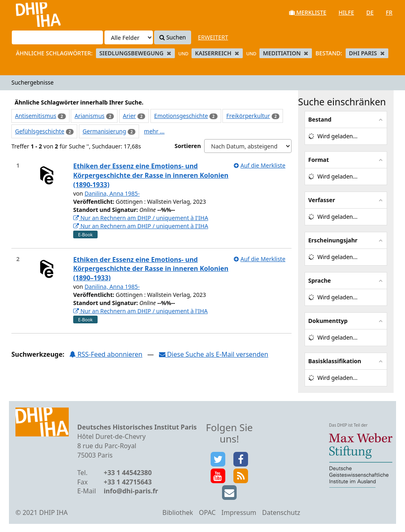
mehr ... (154, 131)
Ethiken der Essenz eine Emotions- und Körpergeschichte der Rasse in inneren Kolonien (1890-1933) (151, 175)
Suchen (173, 37)
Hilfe (346, 12)
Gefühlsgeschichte (40, 131)
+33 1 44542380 (128, 473)
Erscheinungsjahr (333, 240)
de (370, 12)
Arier (129, 116)
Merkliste (308, 12)
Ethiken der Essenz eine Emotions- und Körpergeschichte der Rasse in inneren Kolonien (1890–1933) (151, 269)
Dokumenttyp (328, 321)
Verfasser (322, 200)
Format (319, 160)
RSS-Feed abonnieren (106, 354)
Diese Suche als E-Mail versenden (214, 354)
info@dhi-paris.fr (131, 491)
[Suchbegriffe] (57, 37)
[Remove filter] (169, 53)
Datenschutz (281, 512)
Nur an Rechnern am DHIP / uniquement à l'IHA (140, 311)
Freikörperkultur (248, 116)
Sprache (320, 280)
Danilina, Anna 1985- (112, 193)
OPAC (207, 512)
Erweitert (213, 37)
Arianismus (89, 116)
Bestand (320, 119)
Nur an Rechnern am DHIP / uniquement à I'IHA (141, 218)
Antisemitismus (36, 116)
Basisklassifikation (335, 361)
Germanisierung (104, 131)
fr (389, 12)
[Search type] (129, 37)
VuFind (28, 12)
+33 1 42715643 (128, 482)
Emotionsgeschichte (181, 116)
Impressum (239, 512)
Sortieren (188, 146)
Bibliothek (178, 512)
